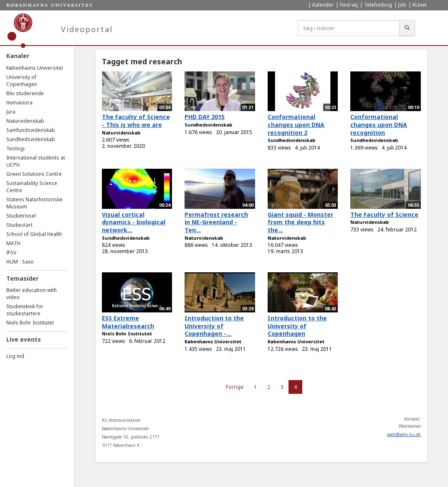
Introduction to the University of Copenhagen (297, 326)
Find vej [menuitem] (349, 5)
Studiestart (19, 225)
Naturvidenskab (25, 121)
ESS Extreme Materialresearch (128, 322)
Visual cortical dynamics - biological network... (134, 222)
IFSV (11, 252)
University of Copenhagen (22, 81)
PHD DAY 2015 (205, 117)
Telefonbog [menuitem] (378, 5)
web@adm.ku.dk (404, 434)
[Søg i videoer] (349, 28)
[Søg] (407, 28)
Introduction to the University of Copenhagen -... (214, 326)
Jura (11, 112)
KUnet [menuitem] (420, 5)
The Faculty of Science (384, 214)
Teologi (15, 148)
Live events (24, 339)
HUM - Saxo (20, 262)
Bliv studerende (25, 93)
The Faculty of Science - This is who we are (136, 121)
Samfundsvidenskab (31, 130)
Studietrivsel (21, 216)
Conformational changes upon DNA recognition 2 (296, 124)
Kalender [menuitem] (323, 5)
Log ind (15, 356)
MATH (13, 243)
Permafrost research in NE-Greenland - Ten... (216, 222)
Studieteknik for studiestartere (25, 310)
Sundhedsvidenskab (31, 139)
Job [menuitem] (402, 5)
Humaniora (19, 103)
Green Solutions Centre (34, 174)
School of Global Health (34, 234)
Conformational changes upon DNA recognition (379, 124)
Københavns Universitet (35, 68)
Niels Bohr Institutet (30, 323)
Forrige (235, 387)
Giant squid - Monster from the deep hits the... (300, 222)
